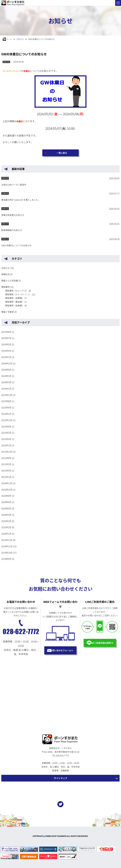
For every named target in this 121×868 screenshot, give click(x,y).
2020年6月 (6, 502)
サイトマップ (60, 778)
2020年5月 (6, 508)
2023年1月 (6, 414)
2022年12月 (7, 420)
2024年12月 (7, 363)
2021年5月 (6, 464)
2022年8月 (6, 426)
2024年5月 (6, 376)
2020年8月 (6, 496)
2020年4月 (6, 515)
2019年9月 (6, 559)
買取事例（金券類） (15, 305)
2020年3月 (6, 521)
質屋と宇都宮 (8, 312)
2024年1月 (6, 389)
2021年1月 (6, 477)
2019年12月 (7, 540)
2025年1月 (6, 357)
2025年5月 (6, 344)
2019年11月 (7, 546)
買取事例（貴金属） (15, 302)
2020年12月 (7, 483)
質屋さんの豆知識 (10, 281)
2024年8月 (6, 370)
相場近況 (5, 274)
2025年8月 (6, 332)
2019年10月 (7, 553)
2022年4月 (6, 439)
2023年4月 (6, 407)
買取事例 (5, 287)
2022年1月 (6, 445)
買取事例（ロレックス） (17, 291)
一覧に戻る (62, 153)
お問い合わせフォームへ (62, 650)
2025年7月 (6, 338)
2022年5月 (6, 433)
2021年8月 (6, 458)
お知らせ (5, 268)
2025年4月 (6, 351)
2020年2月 (6, 527)
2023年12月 (7, 395)
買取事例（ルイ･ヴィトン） (18, 294)
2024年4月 (6, 382)
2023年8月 (6, 401)
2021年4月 (6, 471)
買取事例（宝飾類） (15, 298)
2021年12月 (7, 452)
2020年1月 (6, 534)
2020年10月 (7, 490)
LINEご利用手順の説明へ (101, 643)
